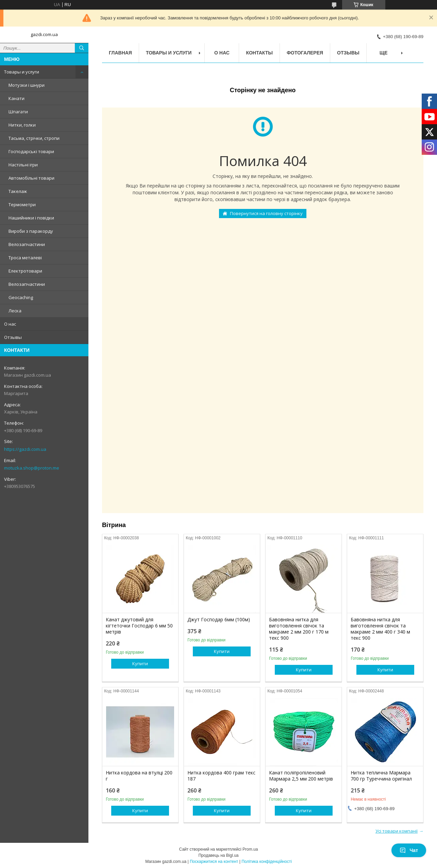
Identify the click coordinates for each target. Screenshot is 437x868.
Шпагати (18, 112)
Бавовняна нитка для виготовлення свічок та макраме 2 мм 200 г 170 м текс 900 (299, 629)
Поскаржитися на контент (214, 862)
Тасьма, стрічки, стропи (34, 138)
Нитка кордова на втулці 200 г (139, 776)
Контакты (259, 53)
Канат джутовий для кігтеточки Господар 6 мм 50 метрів (139, 626)
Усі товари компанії (397, 831)
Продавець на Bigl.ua (218, 855)
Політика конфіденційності (267, 862)
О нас (10, 324)
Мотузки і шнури (27, 85)
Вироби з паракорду (31, 231)
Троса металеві (25, 258)
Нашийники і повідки (31, 218)
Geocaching (21, 297)
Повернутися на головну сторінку (266, 213)
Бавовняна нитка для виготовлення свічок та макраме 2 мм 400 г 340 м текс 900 (380, 629)
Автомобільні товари (31, 178)
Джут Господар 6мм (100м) (219, 620)
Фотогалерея (305, 53)
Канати (16, 98)
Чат (409, 850)
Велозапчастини (27, 244)
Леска (15, 311)
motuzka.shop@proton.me (32, 468)
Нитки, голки (22, 125)
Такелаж (18, 191)
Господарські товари (31, 151)
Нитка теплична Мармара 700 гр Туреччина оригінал (381, 776)
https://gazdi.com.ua (25, 449)
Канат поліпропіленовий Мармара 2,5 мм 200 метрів (301, 776)
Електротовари (25, 271)
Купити (140, 664)
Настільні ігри (23, 165)
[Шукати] (82, 48)
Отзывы (13, 337)
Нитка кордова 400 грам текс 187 (221, 776)
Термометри (22, 204)
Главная (120, 53)
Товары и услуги (22, 72)
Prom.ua (250, 849)
